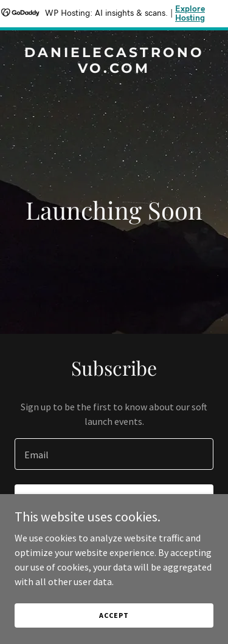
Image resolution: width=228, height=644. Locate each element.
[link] (114, 69)
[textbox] (114, 454)
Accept (114, 615)
